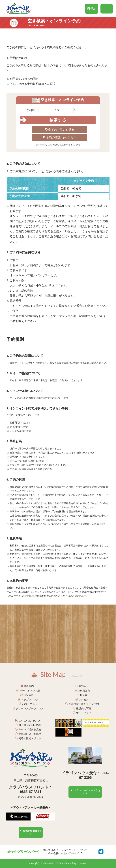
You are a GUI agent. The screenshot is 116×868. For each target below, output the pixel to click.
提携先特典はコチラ (31, 833)
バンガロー (28, 695)
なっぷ (48, 145)
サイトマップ (82, 713)
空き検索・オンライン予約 (82, 704)
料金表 (82, 695)
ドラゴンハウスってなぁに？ (85, 792)
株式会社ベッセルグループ (65, 853)
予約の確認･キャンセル (60, 137)
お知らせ (82, 686)
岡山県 (55, 145)
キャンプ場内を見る (28, 730)
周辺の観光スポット (28, 738)
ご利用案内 (82, 691)
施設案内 (27, 686)
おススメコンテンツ (27, 721)
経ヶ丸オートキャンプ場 (70, 145)
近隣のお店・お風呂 (28, 734)
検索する (58, 120)
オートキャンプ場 (28, 691)
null (64, 110)
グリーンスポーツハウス (28, 709)
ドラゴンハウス (28, 700)
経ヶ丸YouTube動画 (28, 725)
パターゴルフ (28, 704)
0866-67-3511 (31, 792)
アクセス (82, 700)
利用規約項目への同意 (24, 79)
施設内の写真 (82, 709)
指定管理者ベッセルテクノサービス (65, 850)
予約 (92, 9)
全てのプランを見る (60, 129)
